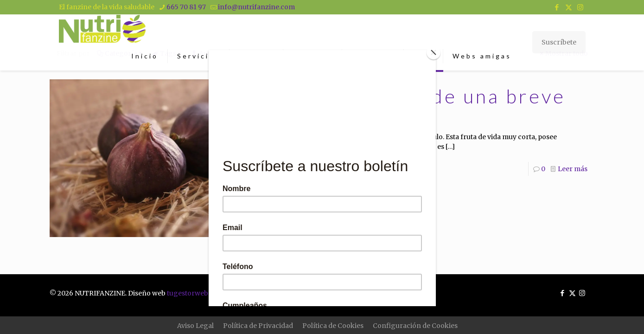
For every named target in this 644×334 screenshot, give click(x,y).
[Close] (434, 52)
